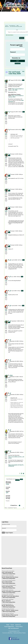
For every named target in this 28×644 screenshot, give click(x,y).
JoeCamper (6, 84)
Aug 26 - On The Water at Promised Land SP (11, 591)
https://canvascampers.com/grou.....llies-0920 (16, 89)
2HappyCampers (6, 134)
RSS (23, 71)
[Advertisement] (14, 18)
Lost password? (18, 63)
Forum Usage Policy (9, 626)
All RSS (21, 479)
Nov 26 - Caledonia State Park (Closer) (10, 577)
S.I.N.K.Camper (6, 435)
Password (4, 528)
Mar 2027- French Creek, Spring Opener (10, 596)
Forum (12, 625)
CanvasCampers (13, 631)
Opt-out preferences (13, 628)
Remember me (16, 58)
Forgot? (7, 533)
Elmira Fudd (6, 264)
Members (22, 38)
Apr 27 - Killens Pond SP (7, 582)
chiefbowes (6, 281)
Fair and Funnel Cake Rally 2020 (16, 26)
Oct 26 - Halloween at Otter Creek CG (10, 615)
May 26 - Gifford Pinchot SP (8, 606)
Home (8, 625)
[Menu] (25, 2)
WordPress (10, 633)
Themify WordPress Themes (20, 633)
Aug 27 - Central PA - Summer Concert (10, 610)
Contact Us (18, 625)
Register (11, 533)
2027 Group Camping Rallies (9, 583)
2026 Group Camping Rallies (9, 574)
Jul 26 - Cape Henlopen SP (7, 572)
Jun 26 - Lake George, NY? (7, 587)
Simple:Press (14, 505)
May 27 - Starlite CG (6, 601)
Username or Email (6, 524)
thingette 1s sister (6, 250)
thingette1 (6, 235)
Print (23, 80)
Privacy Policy (19, 626)
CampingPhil (6, 211)
